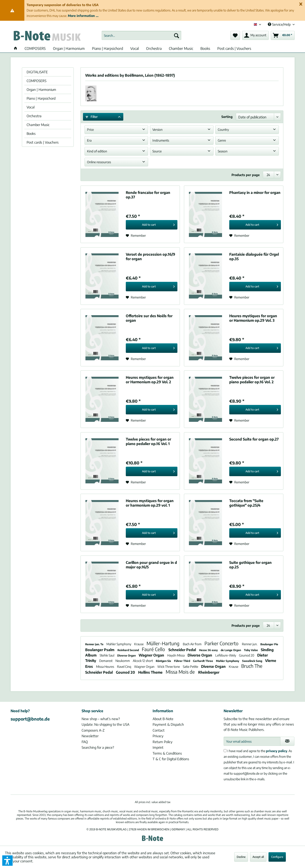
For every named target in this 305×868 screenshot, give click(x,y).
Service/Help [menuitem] (280, 24)
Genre (222, 140)
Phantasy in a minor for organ (255, 193)
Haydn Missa (176, 655)
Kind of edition (97, 151)
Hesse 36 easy (209, 650)
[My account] (255, 35)
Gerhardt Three (203, 661)
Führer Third (182, 661)
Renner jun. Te (95, 644)
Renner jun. (250, 644)
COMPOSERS (37, 81)
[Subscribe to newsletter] (287, 741)
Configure (277, 857)
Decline (241, 857)
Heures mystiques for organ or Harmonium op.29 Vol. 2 (150, 380)
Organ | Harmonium (41, 90)
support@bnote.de (30, 719)
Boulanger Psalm (100, 650)
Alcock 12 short (143, 661)
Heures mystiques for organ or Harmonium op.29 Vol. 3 (253, 318)
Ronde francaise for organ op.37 (148, 195)
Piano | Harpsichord (41, 98)
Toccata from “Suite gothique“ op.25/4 (246, 503)
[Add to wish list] (136, 236)
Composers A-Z (93, 730)
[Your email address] (252, 741)
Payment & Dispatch (168, 724)
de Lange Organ (231, 650)
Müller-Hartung (164, 643)
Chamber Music (38, 125)
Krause (139, 644)
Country (223, 130)
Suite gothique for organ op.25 (250, 565)
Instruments (161, 140)
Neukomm (123, 661)
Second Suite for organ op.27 (254, 439)
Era (89, 140)
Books (31, 133)
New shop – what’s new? (101, 719)
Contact (159, 730)
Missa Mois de (181, 672)
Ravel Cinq (124, 667)
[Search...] (141, 35)
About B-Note (163, 719)
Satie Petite (191, 667)
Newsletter (90, 736)
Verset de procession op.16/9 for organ (150, 257)
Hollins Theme (151, 672)
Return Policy (163, 742)
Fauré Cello (154, 649)
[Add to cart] (152, 225)
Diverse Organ (127, 656)
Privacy (158, 736)
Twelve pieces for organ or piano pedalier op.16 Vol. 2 (252, 380)
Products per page (246, 175)
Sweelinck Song (252, 661)
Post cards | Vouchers (43, 142)
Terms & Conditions (167, 753)
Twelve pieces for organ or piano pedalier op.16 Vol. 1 (148, 441)
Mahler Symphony (119, 644)
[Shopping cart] (283, 35)
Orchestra (34, 116)
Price (90, 130)
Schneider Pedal (183, 650)
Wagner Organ (152, 655)
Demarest (106, 661)
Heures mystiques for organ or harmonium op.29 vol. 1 (150, 503)
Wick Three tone (169, 667)
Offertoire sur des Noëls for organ (149, 318)
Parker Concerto (222, 643)
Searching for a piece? (98, 747)
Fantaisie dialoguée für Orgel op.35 (254, 257)
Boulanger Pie (269, 644)
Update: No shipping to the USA (105, 724)
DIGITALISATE (37, 72)
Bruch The (252, 666)
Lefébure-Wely (226, 655)
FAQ (85, 742)
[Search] (177, 35)
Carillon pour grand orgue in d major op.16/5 (151, 565)
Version (157, 130)
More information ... (83, 16)
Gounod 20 (247, 655)
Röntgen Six (164, 661)
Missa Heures (105, 667)
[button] (7, 861)
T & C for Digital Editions (171, 759)
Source (157, 151)
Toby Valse (251, 650)
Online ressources (99, 162)
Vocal (31, 107)
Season (223, 151)
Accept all (258, 857)
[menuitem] (141, 35)
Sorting (227, 117)
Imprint (158, 747)
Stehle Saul (107, 655)
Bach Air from (193, 644)
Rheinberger (209, 672)
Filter (92, 117)
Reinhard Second (128, 650)
